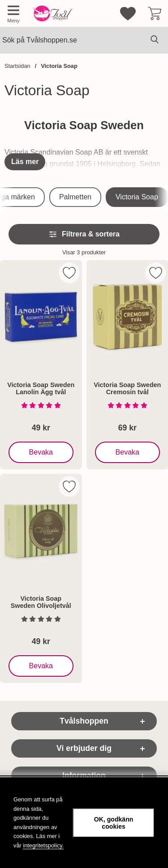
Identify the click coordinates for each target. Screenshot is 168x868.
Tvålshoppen (84, 721)
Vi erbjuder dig (84, 748)
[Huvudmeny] (13, 13)
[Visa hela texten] (25, 162)
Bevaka (41, 452)
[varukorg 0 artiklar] (155, 13)
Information (84, 775)
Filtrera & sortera (84, 234)
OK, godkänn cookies (114, 823)
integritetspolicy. (43, 845)
